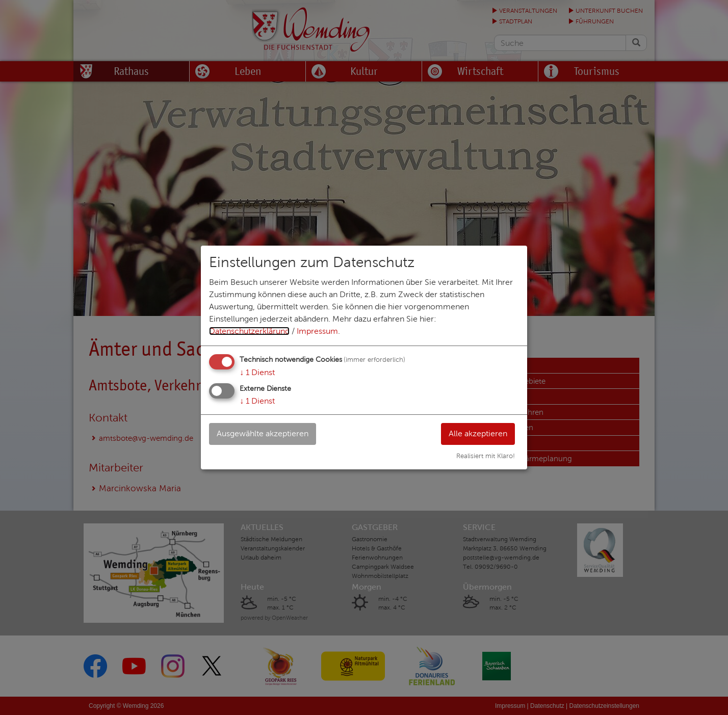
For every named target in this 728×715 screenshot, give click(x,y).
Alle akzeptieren (478, 433)
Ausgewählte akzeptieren (263, 433)
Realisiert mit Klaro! (486, 456)
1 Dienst (257, 372)
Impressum (317, 331)
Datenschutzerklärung (249, 331)
